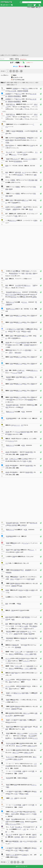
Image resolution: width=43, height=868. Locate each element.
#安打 (37, 83)
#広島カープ (14, 85)
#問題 (15, 83)
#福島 (16, 67)
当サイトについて (22, 866)
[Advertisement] (21, 31)
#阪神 (12, 83)
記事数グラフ (30, 63)
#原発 (8, 83)
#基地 (17, 59)
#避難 (8, 85)
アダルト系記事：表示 (34, 7)
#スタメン (32, 83)
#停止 (27, 83)
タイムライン (23, 59)
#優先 (12, 59)
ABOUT (30, 5)
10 (21, 71)
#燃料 (24, 83)
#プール (20, 83)
